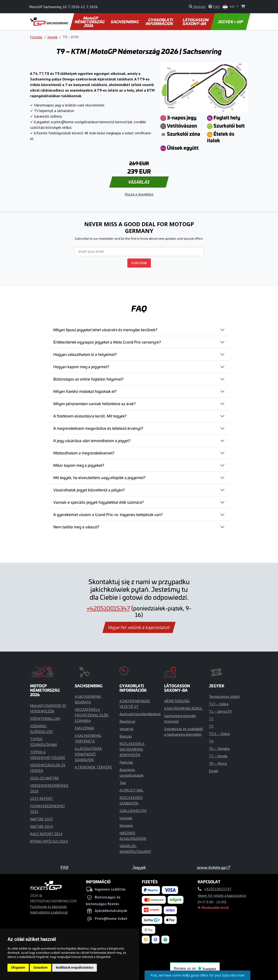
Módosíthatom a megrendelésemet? (84, 453)
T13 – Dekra (219, 704)
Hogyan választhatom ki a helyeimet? (85, 354)
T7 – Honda (218, 756)
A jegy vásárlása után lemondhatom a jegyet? (92, 440)
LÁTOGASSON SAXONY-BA (196, 22)
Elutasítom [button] (41, 968)
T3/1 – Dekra (219, 734)
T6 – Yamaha (219, 748)
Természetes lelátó (224, 696)
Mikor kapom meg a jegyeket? (79, 465)
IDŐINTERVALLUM (45, 718)
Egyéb (214, 771)
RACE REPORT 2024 (46, 834)
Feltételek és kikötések (48, 907)
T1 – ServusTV (220, 711)
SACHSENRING (125, 22)
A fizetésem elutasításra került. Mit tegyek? (90, 416)
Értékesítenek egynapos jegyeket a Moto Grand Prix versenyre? (107, 342)
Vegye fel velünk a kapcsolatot (139, 627)
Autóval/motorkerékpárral (140, 714)
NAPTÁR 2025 (41, 819)
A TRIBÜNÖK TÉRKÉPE (93, 767)
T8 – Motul (218, 763)
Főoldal (36, 37)
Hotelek (126, 818)
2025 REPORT (42, 798)
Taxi (123, 783)
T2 (211, 719)
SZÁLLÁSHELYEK (133, 811)
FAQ (64, 867)
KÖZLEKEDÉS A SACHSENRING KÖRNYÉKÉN (132, 749)
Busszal (126, 736)
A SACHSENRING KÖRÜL (183, 708)
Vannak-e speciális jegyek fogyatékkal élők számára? (98, 502)
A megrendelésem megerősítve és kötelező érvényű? (98, 428)
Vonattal (126, 729)
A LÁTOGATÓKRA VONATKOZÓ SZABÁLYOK (88, 754)
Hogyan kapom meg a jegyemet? (81, 367)
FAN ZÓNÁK (85, 728)
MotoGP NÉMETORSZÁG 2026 (90, 22)
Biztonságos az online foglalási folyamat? (88, 379)
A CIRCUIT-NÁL (131, 790)
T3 (211, 726)
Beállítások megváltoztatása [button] (75, 968)
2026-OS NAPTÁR (44, 778)
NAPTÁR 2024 (41, 826)
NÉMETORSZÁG (177, 701)
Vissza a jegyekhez (139, 194)
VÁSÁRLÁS (139, 182)
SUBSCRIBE (139, 263)
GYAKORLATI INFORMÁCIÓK (160, 22)
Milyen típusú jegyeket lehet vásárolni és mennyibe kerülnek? (105, 330)
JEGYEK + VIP (231, 22)
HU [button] (229, 7)
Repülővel (127, 721)
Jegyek (53, 37)
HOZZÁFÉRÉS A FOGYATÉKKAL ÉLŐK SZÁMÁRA (92, 715)
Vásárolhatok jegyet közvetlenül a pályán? (89, 490)
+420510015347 (108, 608)
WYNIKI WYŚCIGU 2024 (49, 841)
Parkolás (126, 762)
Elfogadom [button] (18, 968)
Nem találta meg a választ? (76, 527)
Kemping (126, 825)
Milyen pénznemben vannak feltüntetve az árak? (94, 404)
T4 (211, 741)
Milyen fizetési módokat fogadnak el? (85, 391)
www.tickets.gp (214, 867)
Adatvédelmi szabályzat (49, 912)
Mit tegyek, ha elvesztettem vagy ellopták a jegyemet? (99, 477)
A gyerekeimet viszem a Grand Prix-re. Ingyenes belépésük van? (108, 514)
